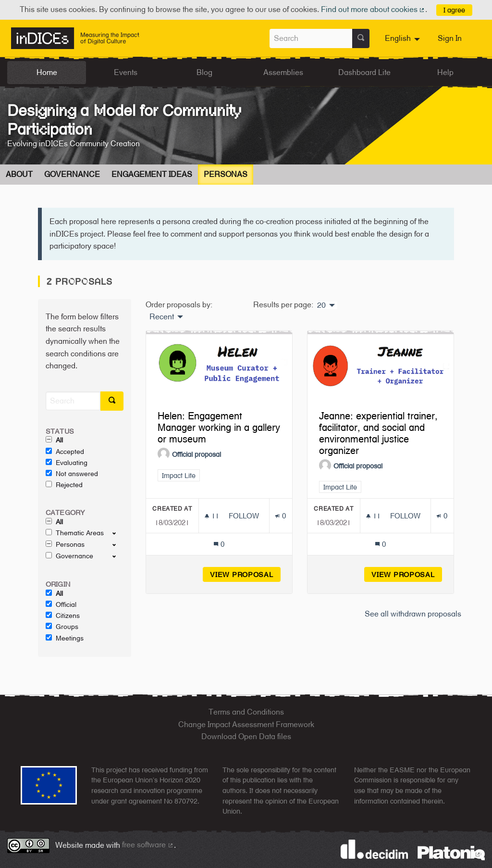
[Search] (73, 401)
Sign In (450, 38)
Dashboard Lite (364, 72)
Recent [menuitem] (162, 317)
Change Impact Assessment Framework (246, 724)
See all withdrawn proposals (413, 614)
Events (126, 72)
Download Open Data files (246, 736)
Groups (62, 627)
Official (61, 604)
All (54, 440)
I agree (454, 10)
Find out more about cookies (373, 9)
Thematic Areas (75, 533)
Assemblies (283, 72)
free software (148, 845)
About (19, 174)
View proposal (245, 574)
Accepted (65, 452)
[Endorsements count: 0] (280, 516)
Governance (72, 174)
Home (47, 72)
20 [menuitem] (321, 305)
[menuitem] (404, 38)
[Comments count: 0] (219, 544)
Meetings (65, 638)
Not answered (72, 474)
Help (445, 72)
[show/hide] (118, 533)
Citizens (63, 616)
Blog (204, 72)
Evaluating (67, 463)
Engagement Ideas (152, 174)
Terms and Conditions (246, 712)
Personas (226, 174)
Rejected (64, 485)
